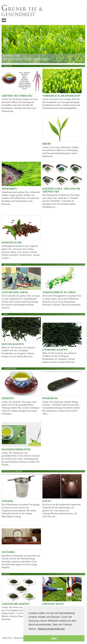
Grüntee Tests (53, 604)
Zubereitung (10, 368)
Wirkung (8, 66)
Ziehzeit (8, 398)
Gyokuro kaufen (55, 350)
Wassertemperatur (16, 449)
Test (5, 314)
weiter (81, 40)
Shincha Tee (12, 56)
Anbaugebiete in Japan (59, 292)
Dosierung (50, 398)
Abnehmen (9, 189)
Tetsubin (8, 552)
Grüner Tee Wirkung (17, 96)
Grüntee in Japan (12, 265)
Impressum (7, 638)
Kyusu (47, 501)
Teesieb (7, 501)
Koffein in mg (12, 243)
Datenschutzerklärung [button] (51, 629)
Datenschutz (19, 638)
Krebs (47, 144)
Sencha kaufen (13, 344)
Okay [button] (54, 638)
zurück (5, 40)
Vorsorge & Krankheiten (61, 96)
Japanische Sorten (15, 604)
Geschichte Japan (15, 292)
